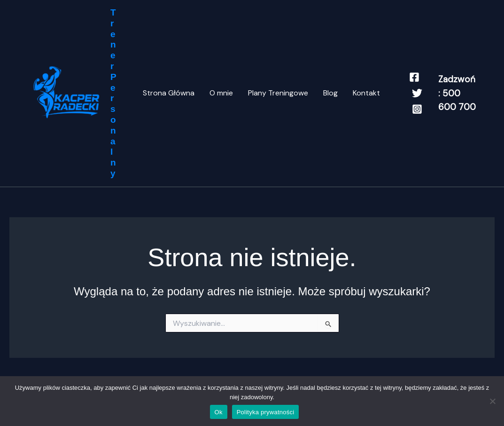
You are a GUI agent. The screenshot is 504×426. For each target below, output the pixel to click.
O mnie (221, 93)
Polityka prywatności (266, 412)
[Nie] (492, 401)
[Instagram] (417, 109)
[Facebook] (414, 77)
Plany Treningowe (278, 93)
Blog (330, 93)
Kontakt (366, 93)
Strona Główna (169, 93)
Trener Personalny (113, 93)
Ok (219, 412)
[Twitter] (417, 93)
